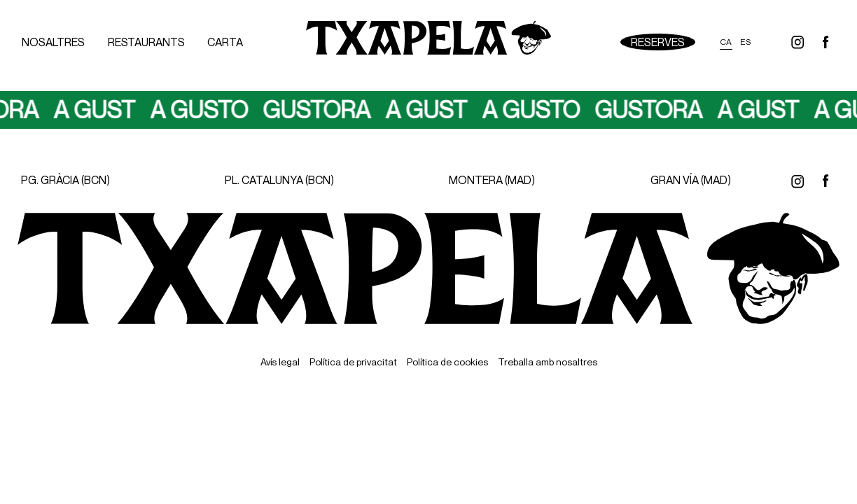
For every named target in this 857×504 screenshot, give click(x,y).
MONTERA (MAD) (492, 180)
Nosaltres (53, 42)
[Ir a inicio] (428, 42)
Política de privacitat (353, 362)
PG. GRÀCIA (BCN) (65, 180)
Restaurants (146, 42)
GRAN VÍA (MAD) (691, 180)
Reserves (658, 42)
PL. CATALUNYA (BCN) (279, 180)
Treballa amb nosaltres (548, 362)
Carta (225, 42)
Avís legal (280, 362)
